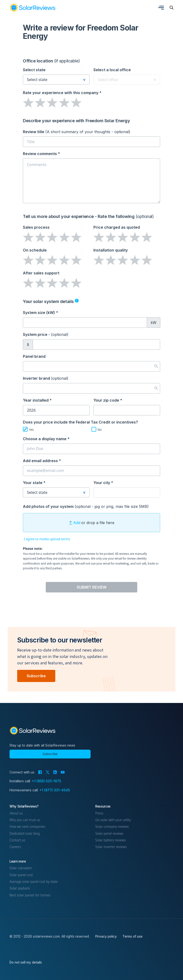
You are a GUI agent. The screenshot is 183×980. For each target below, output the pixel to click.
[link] (32, 8)
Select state (34, 70)
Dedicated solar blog (25, 833)
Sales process (36, 227)
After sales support (41, 273)
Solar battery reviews (111, 840)
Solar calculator (21, 868)
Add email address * (42, 461)
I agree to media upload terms (47, 539)
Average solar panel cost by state (34, 881)
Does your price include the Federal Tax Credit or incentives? (80, 422)
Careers (15, 847)
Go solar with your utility (113, 820)
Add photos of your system (86, 506)
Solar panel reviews (109, 833)
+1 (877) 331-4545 (55, 790)
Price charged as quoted (117, 227)
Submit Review (92, 587)
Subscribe (36, 676)
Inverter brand (46, 378)
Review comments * (41, 154)
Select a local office (112, 70)
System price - (46, 334)
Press (99, 813)
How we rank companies (27, 826)
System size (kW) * (41, 313)
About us (16, 813)
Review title (77, 132)
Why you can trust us (25, 820)
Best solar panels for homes (30, 895)
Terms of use (132, 936)
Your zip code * (108, 400)
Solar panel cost (21, 875)
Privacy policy (106, 936)
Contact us (17, 840)
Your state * (34, 483)
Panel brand (34, 356)
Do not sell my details (26, 962)
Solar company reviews (112, 826)
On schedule (35, 250)
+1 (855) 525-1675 (46, 781)
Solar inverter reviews (111, 847)
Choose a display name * (46, 439)
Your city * (103, 483)
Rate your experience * (62, 93)
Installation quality (111, 250)
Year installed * (37, 400)
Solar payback (20, 888)
